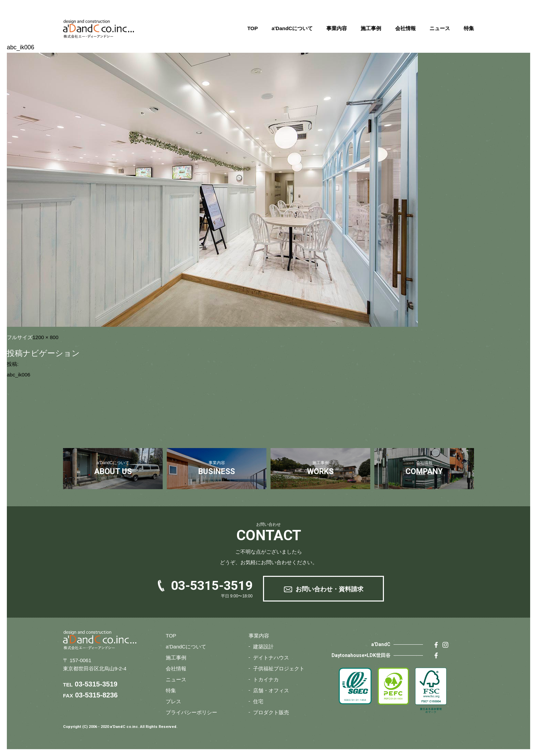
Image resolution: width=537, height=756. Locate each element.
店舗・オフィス (271, 690)
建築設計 (263, 647)
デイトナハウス (271, 658)
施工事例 (371, 28)
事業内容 (337, 28)
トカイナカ (266, 679)
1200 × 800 (46, 337)
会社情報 (405, 28)
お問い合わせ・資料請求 (329, 589)
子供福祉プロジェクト (279, 668)
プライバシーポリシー (191, 712)
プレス (173, 701)
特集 (469, 28)
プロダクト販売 (271, 712)
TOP (253, 28)
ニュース (440, 28)
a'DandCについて (292, 28)
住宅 (258, 701)
